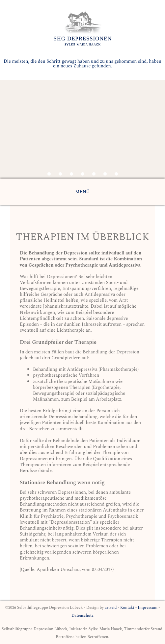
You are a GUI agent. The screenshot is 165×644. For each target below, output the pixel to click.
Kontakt (127, 608)
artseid (111, 608)
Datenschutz (82, 616)
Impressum (148, 608)
